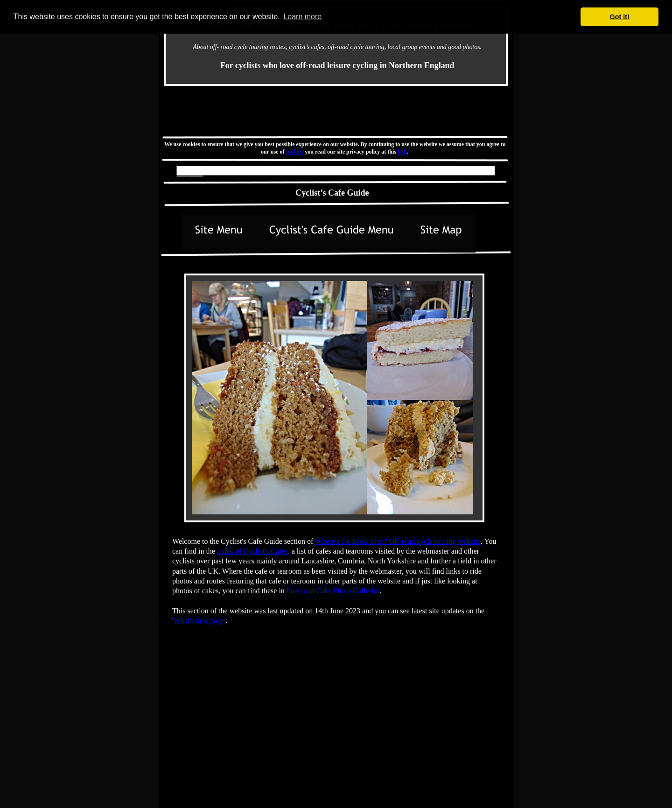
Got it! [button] (620, 17)
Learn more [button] (302, 17)
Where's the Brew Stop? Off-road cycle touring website (398, 541)
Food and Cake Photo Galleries (333, 591)
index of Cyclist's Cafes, (253, 551)
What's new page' (200, 621)
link (402, 152)
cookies (295, 152)
